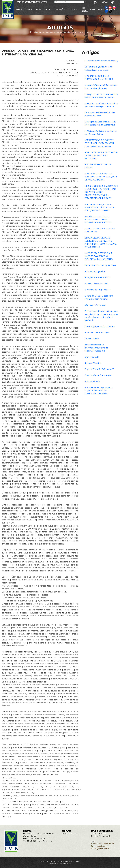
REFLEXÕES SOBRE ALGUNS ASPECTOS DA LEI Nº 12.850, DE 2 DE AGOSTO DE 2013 (101, 177)
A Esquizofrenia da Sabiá (96, 284)
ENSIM (28, 9)
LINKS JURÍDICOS (85, 9)
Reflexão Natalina (93, 363)
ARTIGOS (93, 9)
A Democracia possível (95, 271)
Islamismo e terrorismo (95, 305)
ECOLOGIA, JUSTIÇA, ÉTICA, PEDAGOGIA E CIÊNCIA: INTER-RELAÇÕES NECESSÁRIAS (100, 207)
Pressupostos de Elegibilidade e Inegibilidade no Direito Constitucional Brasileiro (99, 390)
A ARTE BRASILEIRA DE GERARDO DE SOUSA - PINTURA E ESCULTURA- (101, 155)
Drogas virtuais (92, 339)
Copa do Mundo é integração (98, 375)
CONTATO (100, 9)
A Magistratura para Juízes (97, 277)
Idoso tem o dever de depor (97, 332)
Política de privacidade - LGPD (102, 844)
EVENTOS (47, 9)
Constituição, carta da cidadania (100, 326)
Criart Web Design (65, 864)
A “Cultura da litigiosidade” (97, 290)
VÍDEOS (73, 9)
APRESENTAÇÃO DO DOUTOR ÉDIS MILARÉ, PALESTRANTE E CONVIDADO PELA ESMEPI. (100, 143)
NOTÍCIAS (39, 9)
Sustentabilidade (92, 381)
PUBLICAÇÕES (60, 9)
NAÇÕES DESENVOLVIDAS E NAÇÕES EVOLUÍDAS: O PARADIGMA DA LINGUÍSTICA (99, 256)
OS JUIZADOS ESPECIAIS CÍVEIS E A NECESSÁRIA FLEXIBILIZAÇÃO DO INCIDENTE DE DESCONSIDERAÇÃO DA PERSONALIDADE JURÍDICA (101, 192)
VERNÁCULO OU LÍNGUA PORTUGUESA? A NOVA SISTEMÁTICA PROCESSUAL (98, 219)
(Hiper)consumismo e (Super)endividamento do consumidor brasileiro (96, 348)
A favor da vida (92, 357)
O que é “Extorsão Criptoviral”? (99, 369)
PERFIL (18, 9)
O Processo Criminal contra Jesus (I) (101, 61)
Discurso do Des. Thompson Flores (100, 265)
